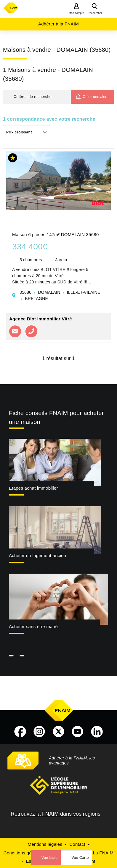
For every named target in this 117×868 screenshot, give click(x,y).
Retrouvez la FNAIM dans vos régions (56, 814)
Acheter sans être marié (33, 626)
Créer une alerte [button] (96, 97)
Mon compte (76, 13)
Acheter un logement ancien (37, 555)
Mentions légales (45, 844)
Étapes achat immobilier (33, 488)
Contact (77, 844)
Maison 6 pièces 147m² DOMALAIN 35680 (55, 234)
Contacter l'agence (15, 331)
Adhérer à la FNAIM (59, 24)
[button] (37, 97)
